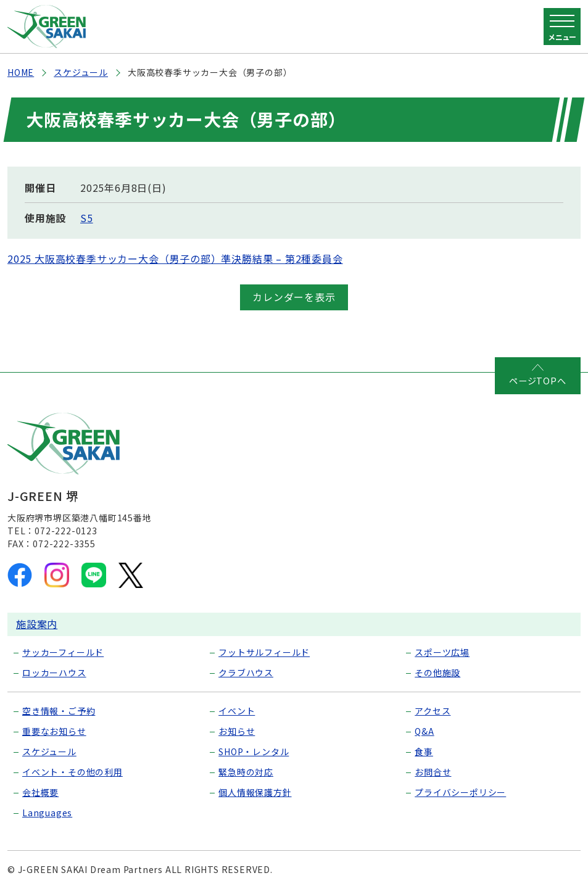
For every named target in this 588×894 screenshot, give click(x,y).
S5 (87, 218)
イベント (237, 710)
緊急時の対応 (246, 771)
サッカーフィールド (63, 652)
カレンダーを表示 (294, 297)
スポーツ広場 (442, 652)
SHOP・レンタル (254, 751)
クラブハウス (246, 672)
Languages (47, 812)
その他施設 (437, 672)
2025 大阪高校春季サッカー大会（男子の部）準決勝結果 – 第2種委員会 (175, 259)
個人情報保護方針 (255, 792)
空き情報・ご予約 (59, 710)
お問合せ (433, 771)
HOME (21, 72)
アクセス (433, 710)
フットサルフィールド (264, 652)
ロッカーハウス (54, 672)
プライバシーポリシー (460, 792)
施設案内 (37, 623)
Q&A (424, 731)
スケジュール (81, 72)
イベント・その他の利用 (72, 771)
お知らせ (237, 731)
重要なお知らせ (54, 731)
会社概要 (40, 792)
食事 (424, 751)
